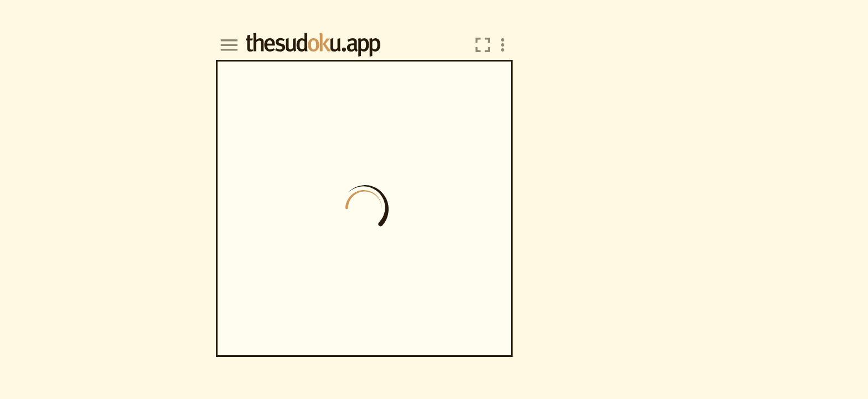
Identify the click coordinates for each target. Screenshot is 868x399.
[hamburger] (229, 45)
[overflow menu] (503, 45)
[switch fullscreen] (483, 45)
